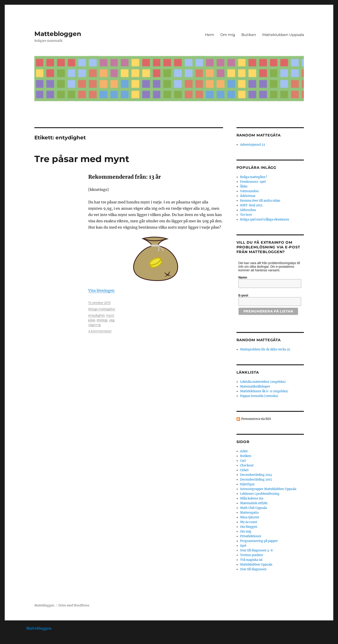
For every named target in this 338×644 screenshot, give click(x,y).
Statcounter (11, 641)
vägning (94, 325)
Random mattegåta (259, 340)
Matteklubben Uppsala (283, 35)
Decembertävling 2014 (256, 475)
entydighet (96, 315)
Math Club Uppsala (253, 508)
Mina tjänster (250, 517)
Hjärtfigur (247, 484)
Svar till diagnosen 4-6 (256, 550)
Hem (210, 35)
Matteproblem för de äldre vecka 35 (265, 349)
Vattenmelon (249, 191)
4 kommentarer (100, 331)
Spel (243, 546)
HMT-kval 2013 (251, 205)
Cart (243, 461)
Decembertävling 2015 (256, 480)
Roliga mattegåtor (102, 309)
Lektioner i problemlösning (260, 494)
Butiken (249, 35)
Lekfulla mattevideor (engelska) (263, 382)
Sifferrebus (248, 210)
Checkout (247, 465)
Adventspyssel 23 (252, 145)
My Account (249, 522)
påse (92, 320)
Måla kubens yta (252, 498)
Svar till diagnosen (253, 569)
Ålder (244, 186)
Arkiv (244, 451)
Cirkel (244, 470)
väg (112, 320)
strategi (102, 320)
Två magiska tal (251, 560)
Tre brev (246, 215)
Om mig (228, 35)
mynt (110, 315)
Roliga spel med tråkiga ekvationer (265, 219)
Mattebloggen (58, 34)
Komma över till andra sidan (260, 201)
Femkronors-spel (253, 182)
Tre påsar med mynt (82, 159)
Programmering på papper (259, 541)
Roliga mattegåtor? (254, 177)
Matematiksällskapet (255, 387)
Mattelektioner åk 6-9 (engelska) (264, 391)
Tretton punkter (252, 555)
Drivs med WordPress (74, 605)
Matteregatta (249, 513)
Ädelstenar (248, 196)
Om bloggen (249, 527)
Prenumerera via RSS (256, 419)
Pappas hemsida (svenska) (259, 396)
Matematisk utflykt (254, 503)
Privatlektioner (251, 536)
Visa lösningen (101, 290)
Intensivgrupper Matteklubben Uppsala (268, 489)
